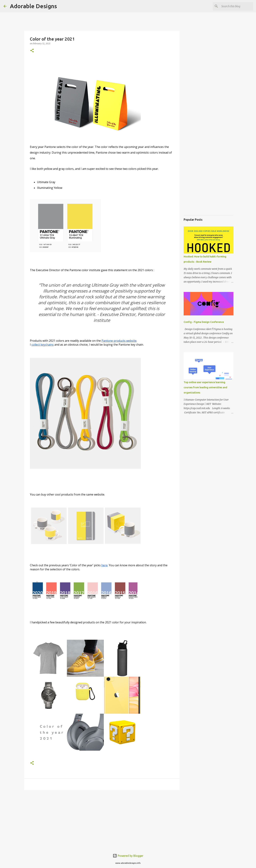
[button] (32, 51)
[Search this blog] (234, 6)
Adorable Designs (33, 6)
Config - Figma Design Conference (204, 322)
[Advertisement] (102, 820)
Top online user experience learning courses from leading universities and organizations (205, 387)
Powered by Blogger (128, 856)
